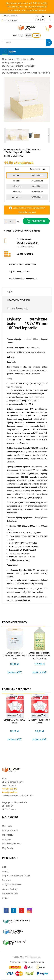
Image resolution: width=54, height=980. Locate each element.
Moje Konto (7, 826)
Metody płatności (10, 893)
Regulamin (7, 880)
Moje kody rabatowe (12, 844)
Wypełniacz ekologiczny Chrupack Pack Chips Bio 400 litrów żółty (39, 656)
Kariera (5, 898)
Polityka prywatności (11, 885)
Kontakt (6, 871)
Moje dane (7, 839)
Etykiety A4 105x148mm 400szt (39, 721)
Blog (4, 867)
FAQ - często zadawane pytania (16, 876)
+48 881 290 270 (11, 16)
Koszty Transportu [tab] (18, 308)
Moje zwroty (8, 848)
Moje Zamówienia (10, 830)
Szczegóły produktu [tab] (19, 300)
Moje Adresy (8, 835)
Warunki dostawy (10, 889)
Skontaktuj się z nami (27, 212)
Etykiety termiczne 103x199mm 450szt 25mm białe (15, 656)
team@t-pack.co (11, 20)
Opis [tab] (10, 292)
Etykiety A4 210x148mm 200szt (15, 721)
